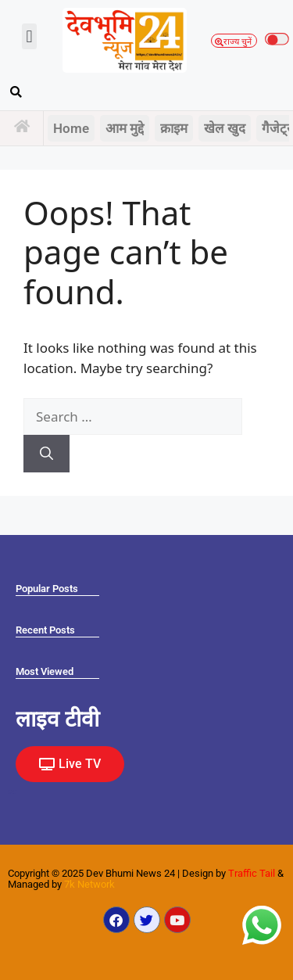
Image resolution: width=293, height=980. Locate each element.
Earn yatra (10, 793)
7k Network (89, 884)
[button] (29, 36)
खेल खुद (225, 128)
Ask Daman (11, 791)
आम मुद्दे (125, 128)
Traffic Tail (252, 873)
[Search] (46, 454)
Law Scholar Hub (12, 793)
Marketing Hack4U (13, 790)
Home (71, 128)
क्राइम (174, 128)
